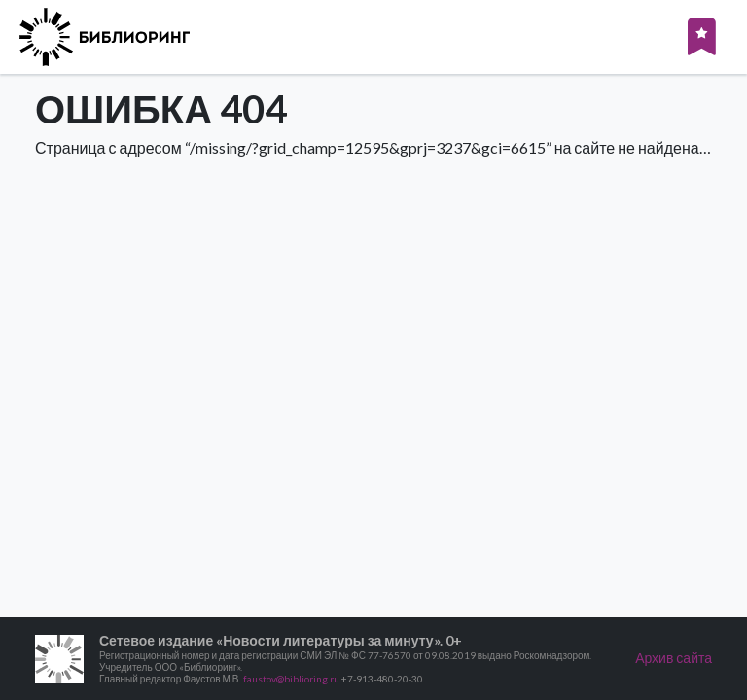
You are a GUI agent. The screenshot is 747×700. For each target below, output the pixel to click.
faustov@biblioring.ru (291, 679)
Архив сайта (674, 658)
